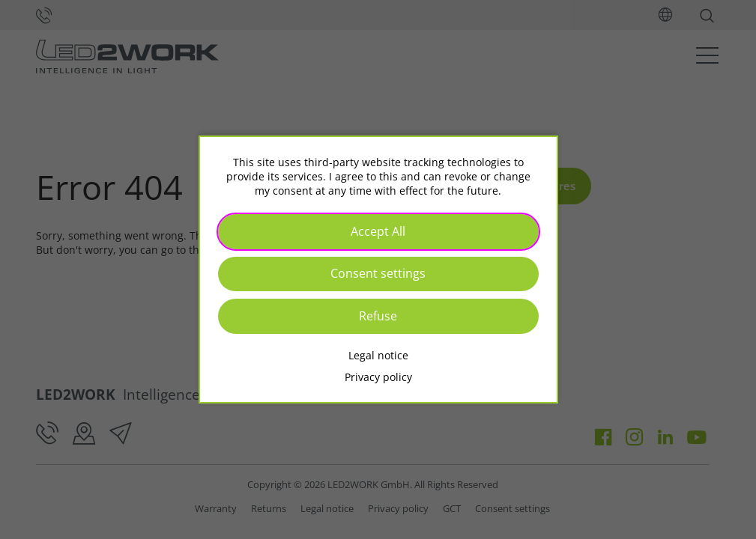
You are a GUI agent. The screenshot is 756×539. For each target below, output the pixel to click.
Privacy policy (378, 377)
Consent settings (378, 273)
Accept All (378, 231)
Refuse (378, 316)
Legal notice (378, 355)
